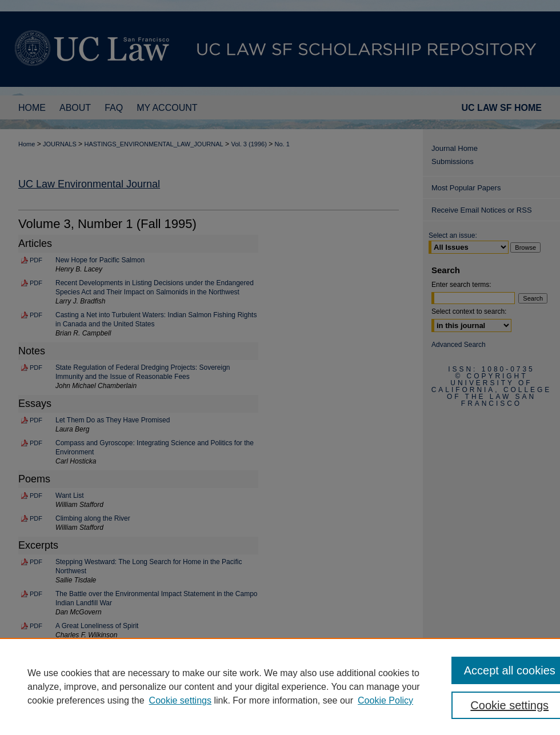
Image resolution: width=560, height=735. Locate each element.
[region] (280, 686)
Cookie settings (180, 700)
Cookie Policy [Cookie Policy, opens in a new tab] (385, 700)
